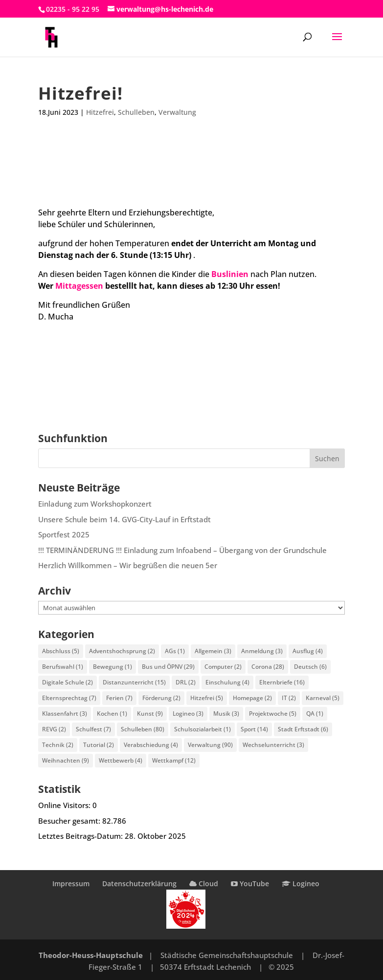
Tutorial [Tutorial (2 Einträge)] (99, 745)
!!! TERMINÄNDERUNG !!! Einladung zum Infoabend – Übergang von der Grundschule (182, 550)
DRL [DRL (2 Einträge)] (186, 682)
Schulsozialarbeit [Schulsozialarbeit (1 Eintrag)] (203, 729)
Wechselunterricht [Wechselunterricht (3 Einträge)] (273, 745)
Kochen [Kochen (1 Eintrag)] (112, 714)
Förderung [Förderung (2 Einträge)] (161, 698)
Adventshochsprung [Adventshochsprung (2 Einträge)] (122, 651)
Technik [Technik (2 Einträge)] (58, 745)
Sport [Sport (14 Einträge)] (254, 729)
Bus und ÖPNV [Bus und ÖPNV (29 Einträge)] (168, 667)
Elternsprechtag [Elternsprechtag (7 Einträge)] (69, 698)
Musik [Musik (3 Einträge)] (226, 714)
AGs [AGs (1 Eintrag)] (175, 651)
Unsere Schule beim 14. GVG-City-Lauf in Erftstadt (124, 519)
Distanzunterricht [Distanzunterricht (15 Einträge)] (134, 682)
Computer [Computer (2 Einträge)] (223, 667)
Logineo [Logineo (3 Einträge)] (188, 714)
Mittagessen (79, 286)
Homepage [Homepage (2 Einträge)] (252, 698)
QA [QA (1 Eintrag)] (315, 714)
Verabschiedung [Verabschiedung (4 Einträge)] (151, 745)
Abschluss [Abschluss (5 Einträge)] (61, 651)
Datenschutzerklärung (139, 884)
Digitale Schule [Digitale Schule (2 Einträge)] (68, 682)
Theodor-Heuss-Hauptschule (91, 955)
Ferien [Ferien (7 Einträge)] (119, 698)
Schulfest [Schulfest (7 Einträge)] (93, 729)
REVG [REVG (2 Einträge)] (54, 729)
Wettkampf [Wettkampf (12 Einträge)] (174, 760)
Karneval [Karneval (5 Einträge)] (323, 698)
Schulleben (136, 112)
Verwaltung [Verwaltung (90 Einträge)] (210, 745)
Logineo (301, 884)
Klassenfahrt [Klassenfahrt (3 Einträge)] (65, 714)
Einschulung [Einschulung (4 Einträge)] (227, 682)
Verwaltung (177, 112)
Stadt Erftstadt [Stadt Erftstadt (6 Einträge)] (303, 729)
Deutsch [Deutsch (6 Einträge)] (310, 667)
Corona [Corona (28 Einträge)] (268, 667)
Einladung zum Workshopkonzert (95, 504)
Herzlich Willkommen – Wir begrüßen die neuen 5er (128, 565)
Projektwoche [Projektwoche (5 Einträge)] (273, 714)
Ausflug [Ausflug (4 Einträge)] (308, 651)
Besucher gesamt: (70, 821)
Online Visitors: (65, 805)
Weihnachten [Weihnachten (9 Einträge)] (66, 760)
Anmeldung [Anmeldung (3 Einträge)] (262, 651)
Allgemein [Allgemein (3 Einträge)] (213, 651)
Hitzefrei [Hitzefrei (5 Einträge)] (207, 698)
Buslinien (230, 274)
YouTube (250, 884)
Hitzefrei (100, 112)
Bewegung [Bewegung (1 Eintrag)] (113, 667)
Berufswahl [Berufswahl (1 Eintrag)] (63, 667)
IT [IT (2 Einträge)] (289, 698)
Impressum (71, 884)
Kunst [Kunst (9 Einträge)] (150, 714)
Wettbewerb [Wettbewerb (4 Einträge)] (121, 760)
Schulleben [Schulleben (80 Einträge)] (143, 729)
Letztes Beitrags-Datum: (81, 836)
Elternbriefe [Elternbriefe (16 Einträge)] (282, 682)
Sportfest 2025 (64, 534)
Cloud (204, 884)
